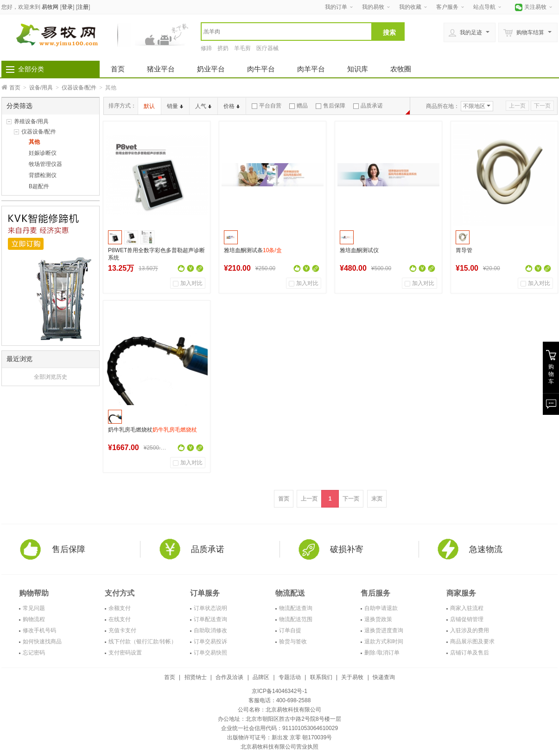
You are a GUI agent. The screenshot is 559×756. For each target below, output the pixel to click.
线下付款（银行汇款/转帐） (143, 642)
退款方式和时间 (384, 642)
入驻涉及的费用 (470, 630)
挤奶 (223, 48)
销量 (175, 106)
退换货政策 (378, 619)
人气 (203, 106)
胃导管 (464, 250)
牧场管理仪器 (45, 164)
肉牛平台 (261, 69)
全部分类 (31, 69)
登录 (67, 7)
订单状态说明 (210, 608)
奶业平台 (211, 69)
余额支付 (120, 608)
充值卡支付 (122, 630)
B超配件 (39, 186)
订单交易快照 (210, 653)
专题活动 (290, 677)
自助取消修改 (210, 630)
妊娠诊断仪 (43, 153)
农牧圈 (401, 69)
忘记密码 (34, 653)
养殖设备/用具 (31, 121)
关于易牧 (352, 677)
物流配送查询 (296, 608)
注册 (83, 7)
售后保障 (330, 106)
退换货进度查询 (384, 630)
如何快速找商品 (42, 642)
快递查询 (384, 677)
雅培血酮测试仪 (359, 250)
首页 (118, 69)
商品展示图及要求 (472, 642)
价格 (232, 106)
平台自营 (267, 106)
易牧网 (50, 7)
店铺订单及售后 (470, 653)
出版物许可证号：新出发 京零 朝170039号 (280, 737)
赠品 (299, 106)
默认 (149, 106)
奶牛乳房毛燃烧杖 (152, 430)
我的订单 (336, 7)
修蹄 (206, 48)
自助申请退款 (381, 608)
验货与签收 (293, 642)
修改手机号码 (39, 630)
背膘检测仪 (43, 175)
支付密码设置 (125, 653)
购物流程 (34, 619)
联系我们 (321, 677)
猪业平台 (161, 69)
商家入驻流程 (467, 608)
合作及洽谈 (229, 677)
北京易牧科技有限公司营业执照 (279, 747)
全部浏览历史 (51, 377)
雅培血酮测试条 (253, 250)
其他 (34, 142)
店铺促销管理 (467, 619)
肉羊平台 (311, 69)
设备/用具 (41, 88)
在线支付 (120, 619)
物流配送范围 (296, 619)
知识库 (358, 69)
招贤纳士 (196, 677)
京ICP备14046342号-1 (279, 691)
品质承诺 (368, 106)
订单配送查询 (210, 619)
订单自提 (290, 630)
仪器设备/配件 (79, 88)
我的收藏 (410, 7)
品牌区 (261, 677)
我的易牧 (373, 7)
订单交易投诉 (210, 642)
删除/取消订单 (382, 653)
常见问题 (34, 608)
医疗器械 (267, 48)
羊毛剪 (242, 48)
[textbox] (286, 32)
